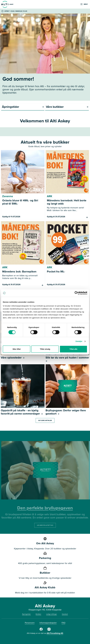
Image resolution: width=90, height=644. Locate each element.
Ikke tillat (17, 349)
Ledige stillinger (52, 614)
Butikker (38, 614)
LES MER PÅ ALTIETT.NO (45, 525)
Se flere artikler (45, 420)
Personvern (30, 623)
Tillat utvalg (45, 349)
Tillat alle (73, 349)
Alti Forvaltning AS (55, 633)
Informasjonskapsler (48, 623)
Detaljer (79, 341)
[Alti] (41, 630)
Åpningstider (26, 614)
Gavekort (65, 614)
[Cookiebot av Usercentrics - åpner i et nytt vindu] (76, 293)
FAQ (63, 623)
